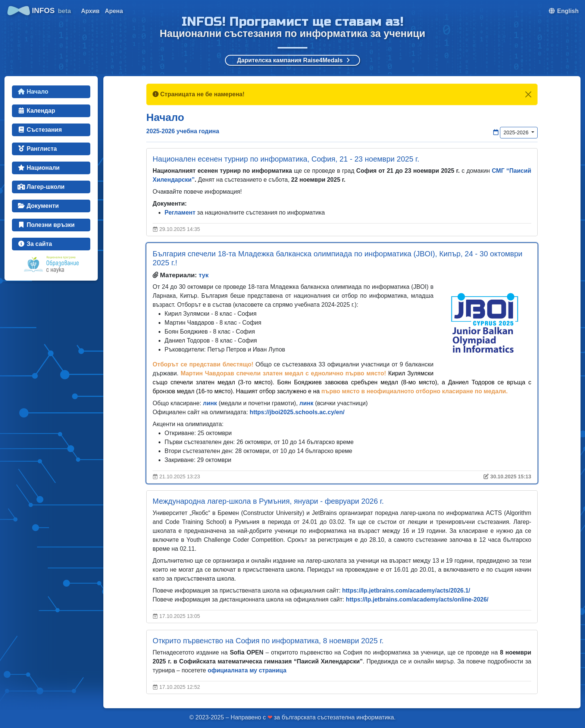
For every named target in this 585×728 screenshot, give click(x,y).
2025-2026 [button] (517, 132)
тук (204, 275)
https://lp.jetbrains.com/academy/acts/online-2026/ (417, 599)
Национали (39, 168)
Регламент (180, 213)
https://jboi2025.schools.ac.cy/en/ (297, 412)
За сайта (35, 244)
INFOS (39, 11)
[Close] (528, 94)
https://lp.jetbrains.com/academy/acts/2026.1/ (406, 590)
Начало (33, 92)
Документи (38, 206)
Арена (114, 11)
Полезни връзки (46, 225)
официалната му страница (247, 670)
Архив (90, 11)
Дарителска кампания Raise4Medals (293, 60)
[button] (563, 11)
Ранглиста (37, 149)
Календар (36, 111)
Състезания (40, 130)
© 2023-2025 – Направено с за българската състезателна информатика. (293, 717)
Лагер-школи (41, 187)
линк (210, 403)
